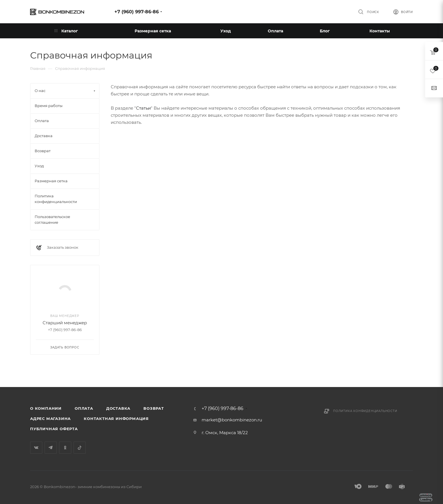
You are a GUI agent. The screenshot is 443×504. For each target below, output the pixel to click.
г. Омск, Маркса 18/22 (225, 433)
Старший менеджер (65, 323)
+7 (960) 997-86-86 (137, 12)
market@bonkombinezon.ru (232, 420)
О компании (46, 408)
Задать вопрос (65, 347)
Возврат (154, 408)
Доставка (118, 408)
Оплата (84, 408)
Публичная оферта (54, 429)
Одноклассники (65, 448)
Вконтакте (36, 448)
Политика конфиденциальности (365, 411)
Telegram (51, 448)
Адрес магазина (50, 419)
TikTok (80, 448)
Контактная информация (116, 419)
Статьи (143, 108)
